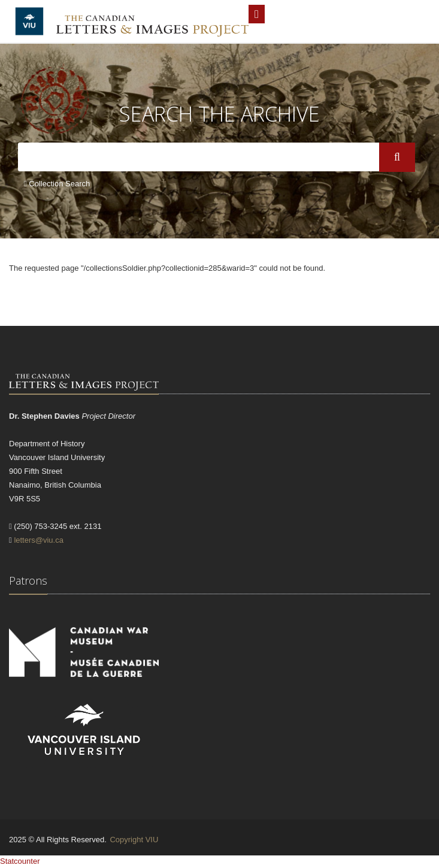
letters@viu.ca (39, 540)
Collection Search (57, 184)
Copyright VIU (134, 840)
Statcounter (20, 861)
